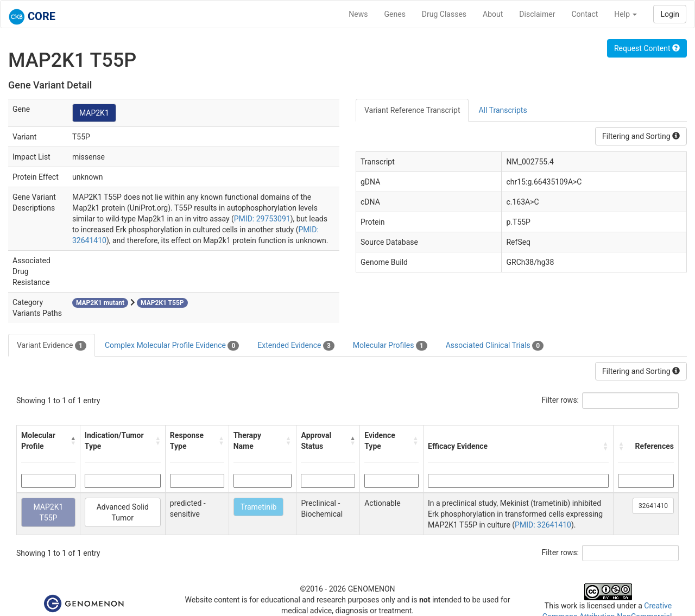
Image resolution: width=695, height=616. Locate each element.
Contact (585, 14)
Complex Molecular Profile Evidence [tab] (172, 346)
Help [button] (625, 14)
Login (670, 14)
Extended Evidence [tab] (296, 346)
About (493, 14)
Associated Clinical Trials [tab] (495, 346)
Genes (395, 14)
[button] (73, 441)
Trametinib (259, 507)
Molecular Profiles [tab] (390, 346)
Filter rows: (561, 400)
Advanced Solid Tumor (123, 512)
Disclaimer (537, 14)
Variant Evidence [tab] (52, 346)
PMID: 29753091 (262, 219)
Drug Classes (444, 14)
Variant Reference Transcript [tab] (412, 110)
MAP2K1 (94, 113)
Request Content (647, 48)
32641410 (653, 506)
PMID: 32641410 (543, 525)
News (358, 14)
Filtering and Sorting (641, 136)
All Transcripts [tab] (503, 110)
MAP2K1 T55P (48, 512)
